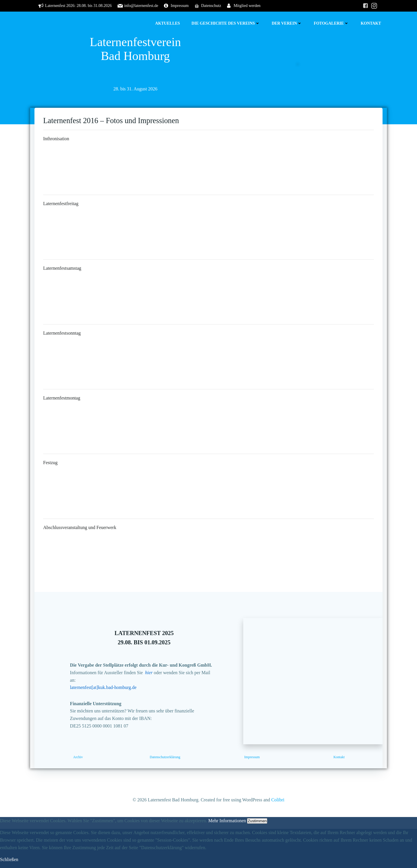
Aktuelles (168, 23)
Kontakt (371, 23)
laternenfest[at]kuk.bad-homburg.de (103, 687)
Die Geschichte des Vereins (226, 23)
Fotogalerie (331, 23)
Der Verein (287, 23)
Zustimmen (257, 821)
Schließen (9, 859)
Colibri (278, 800)
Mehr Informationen (227, 821)
